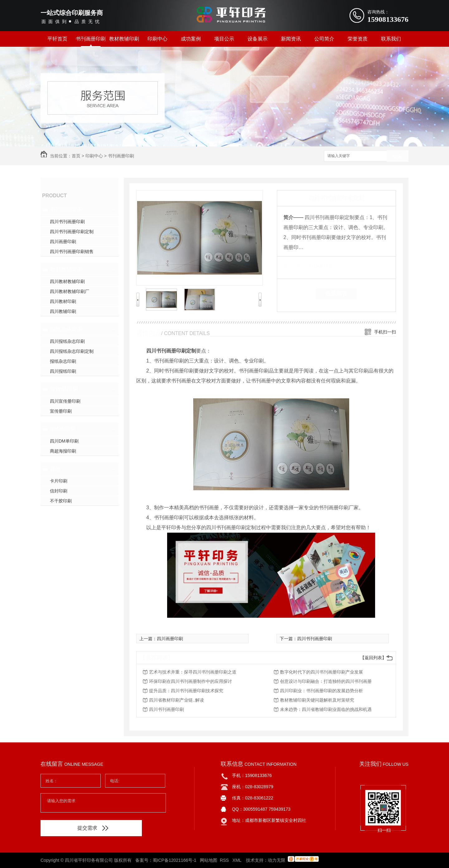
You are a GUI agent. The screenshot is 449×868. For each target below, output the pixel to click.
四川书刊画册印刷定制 (72, 232)
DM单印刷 (63, 429)
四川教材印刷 (63, 301)
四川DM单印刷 (64, 441)
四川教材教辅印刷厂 (70, 291)
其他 (56, 469)
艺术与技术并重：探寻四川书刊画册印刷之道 (193, 672)
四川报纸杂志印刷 (67, 341)
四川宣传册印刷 (65, 401)
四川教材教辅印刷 (67, 281)
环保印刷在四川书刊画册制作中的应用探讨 (191, 681)
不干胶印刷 (61, 501)
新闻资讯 (291, 39)
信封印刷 (59, 491)
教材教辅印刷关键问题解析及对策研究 (317, 700)
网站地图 (209, 860)
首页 (76, 156)
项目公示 (224, 39)
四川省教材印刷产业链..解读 (176, 700)
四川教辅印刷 (63, 311)
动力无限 (277, 860)
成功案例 (191, 39)
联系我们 (391, 39)
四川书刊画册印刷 (67, 222)
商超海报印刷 (63, 451)
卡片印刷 (59, 481)
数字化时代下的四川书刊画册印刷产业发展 (321, 672)
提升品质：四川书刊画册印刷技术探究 (186, 691)
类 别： (294, 266)
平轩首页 (57, 39)
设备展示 (258, 39)
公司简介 (324, 39)
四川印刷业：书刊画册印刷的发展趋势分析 (321, 691)
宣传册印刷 (64, 389)
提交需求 (93, 828)
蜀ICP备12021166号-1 (175, 860)
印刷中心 (157, 39)
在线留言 (336, 294)
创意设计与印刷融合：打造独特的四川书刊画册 (326, 681)
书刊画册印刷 (91, 39)
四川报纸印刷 (63, 371)
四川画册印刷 (63, 242)
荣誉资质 (358, 39)
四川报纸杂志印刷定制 (72, 351)
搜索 (398, 156)
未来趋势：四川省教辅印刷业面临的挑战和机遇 (326, 709)
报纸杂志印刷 (67, 329)
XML (238, 860)
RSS (225, 860)
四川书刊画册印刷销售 (72, 252)
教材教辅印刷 (124, 39)
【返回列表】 (373, 658)
